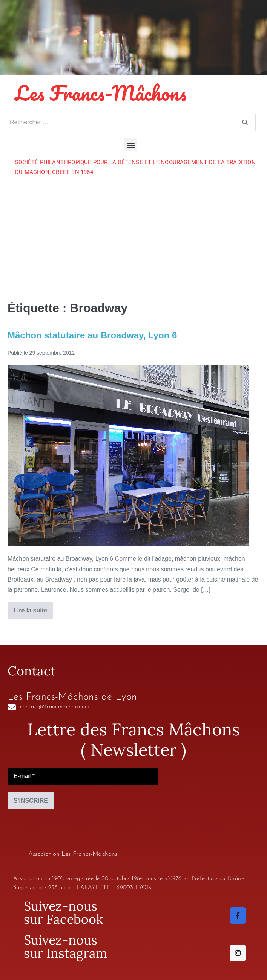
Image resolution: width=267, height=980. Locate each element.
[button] (131, 145)
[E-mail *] (83, 776)
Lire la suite (33, 608)
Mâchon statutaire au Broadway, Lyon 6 (92, 335)
